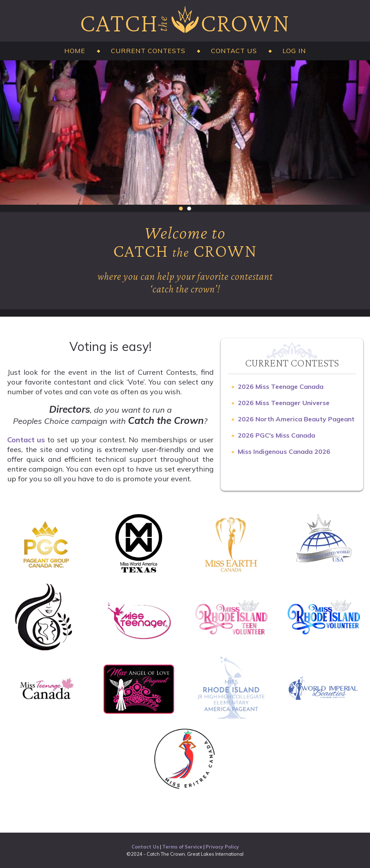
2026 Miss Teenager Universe (284, 403)
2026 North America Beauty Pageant (296, 419)
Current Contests (148, 51)
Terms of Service (182, 847)
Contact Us (234, 51)
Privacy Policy (222, 847)
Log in (294, 51)
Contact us (26, 440)
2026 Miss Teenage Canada (281, 387)
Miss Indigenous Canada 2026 (284, 452)
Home (75, 51)
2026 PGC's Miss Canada (276, 435)
